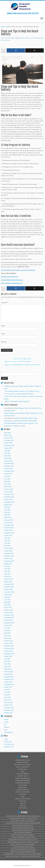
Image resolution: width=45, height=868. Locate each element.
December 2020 (9, 584)
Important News (23, 787)
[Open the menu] (42, 18)
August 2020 (8, 595)
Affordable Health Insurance (23, 760)
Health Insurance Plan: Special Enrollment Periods (23, 851)
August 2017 (8, 687)
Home (3, 27)
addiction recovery (30, 38)
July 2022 (7, 538)
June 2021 (7, 569)
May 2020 (7, 602)
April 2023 (7, 515)
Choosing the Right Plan (23, 774)
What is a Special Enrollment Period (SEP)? (23, 830)
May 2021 (7, 571)
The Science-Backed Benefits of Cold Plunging (23, 849)
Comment (5, 303)
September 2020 (9, 592)
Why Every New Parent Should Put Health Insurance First (23, 840)
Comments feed (9, 744)
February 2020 (9, 610)
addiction (22, 38)
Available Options (23, 769)
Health (8, 27)
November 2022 (9, 528)
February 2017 (9, 702)
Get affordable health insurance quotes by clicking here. (18, 270)
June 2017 (7, 692)
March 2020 (8, 607)
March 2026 (8, 435)
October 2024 (8, 469)
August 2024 (8, 474)
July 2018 (7, 659)
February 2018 (9, 672)
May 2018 (7, 664)
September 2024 (9, 471)
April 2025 (7, 456)
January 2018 (8, 674)
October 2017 (8, 682)
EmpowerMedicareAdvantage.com (12, 283)
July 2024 (7, 476)
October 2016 (8, 713)
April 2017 (7, 697)
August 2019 (8, 625)
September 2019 (9, 623)
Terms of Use (23, 801)
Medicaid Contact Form (23, 790)
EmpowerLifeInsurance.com (10, 277)
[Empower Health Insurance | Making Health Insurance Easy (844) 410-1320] (22, 6)
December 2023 (9, 494)
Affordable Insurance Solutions (23, 765)
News (6, 730)
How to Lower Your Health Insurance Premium (19, 394)
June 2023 (7, 510)
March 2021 (8, 577)
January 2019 (8, 643)
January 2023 (8, 523)
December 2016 (9, 708)
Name (3, 326)
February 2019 (9, 641)
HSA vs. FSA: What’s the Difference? (23, 833)
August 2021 (8, 564)
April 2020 (7, 605)
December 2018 (9, 646)
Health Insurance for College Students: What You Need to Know (23, 816)
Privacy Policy (23, 794)
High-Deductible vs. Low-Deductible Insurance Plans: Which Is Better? (23, 854)
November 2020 (9, 587)
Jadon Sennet (6, 40)
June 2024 (7, 479)
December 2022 (9, 525)
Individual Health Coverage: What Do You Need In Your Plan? (23, 842)
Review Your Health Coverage (23, 799)
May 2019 (7, 633)
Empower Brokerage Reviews (23, 778)
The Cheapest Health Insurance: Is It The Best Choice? (22, 391)
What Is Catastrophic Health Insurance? (17, 401)
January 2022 (8, 551)
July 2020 (7, 597)
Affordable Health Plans (23, 762)
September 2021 (9, 561)
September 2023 (9, 502)
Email (3, 334)
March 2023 (8, 517)
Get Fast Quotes (23, 785)
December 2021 (9, 553)
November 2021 (9, 556)
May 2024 (7, 481)
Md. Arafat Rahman (10, 423)
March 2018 (8, 669)
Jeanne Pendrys (9, 413)
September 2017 (9, 684)
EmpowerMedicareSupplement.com (12, 280)
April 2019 (7, 636)
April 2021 (7, 574)
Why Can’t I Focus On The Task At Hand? (17, 361)
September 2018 (9, 654)
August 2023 (8, 505)
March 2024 (8, 487)
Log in (6, 739)
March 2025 (8, 458)
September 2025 (9, 445)
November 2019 (9, 618)
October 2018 (8, 651)
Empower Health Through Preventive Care (23, 828)
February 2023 (9, 520)
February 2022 (9, 548)
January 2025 (8, 461)
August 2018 (8, 656)
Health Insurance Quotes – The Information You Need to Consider (23, 856)
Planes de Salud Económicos (23, 792)
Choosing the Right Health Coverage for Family (23, 837)
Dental (6, 719)
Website (4, 342)
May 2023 (7, 512)
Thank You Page (23, 808)
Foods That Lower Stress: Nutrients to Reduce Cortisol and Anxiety (23, 823)
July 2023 (7, 507)
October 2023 (8, 499)
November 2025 (9, 440)
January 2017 (8, 705)
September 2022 (9, 533)
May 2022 (7, 543)
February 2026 (9, 438)
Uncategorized (9, 732)
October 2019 (8, 620)
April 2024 (7, 484)
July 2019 (7, 628)
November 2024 (9, 466)
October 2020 (8, 589)
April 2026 (7, 433)
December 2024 (9, 463)
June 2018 (7, 661)
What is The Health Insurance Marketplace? (23, 835)
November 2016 (9, 710)
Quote (23, 796)
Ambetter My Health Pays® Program (26, 418)
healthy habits (40, 38)
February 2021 (9, 579)
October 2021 (8, 559)
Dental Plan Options (23, 776)
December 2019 (9, 615)
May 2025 (7, 453)
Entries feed (8, 742)
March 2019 (8, 638)
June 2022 (7, 541)
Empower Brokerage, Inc (24, 866)
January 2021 (8, 582)
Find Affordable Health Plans (23, 781)
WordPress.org (9, 747)
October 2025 (8, 443)
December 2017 (9, 677)
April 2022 (7, 546)
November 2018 (9, 648)
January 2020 (8, 613)
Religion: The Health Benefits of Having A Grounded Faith (23, 365)
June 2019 (7, 630)
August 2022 (8, 535)
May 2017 (7, 695)
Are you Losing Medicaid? (23, 767)
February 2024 (9, 489)
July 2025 (7, 451)
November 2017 (9, 679)
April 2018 (7, 666)
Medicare (7, 727)
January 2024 (8, 492)
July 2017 (7, 690)
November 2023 (9, 497)
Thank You (23, 803)
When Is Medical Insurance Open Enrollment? (23, 844)
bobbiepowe (8, 421)
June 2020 (7, 600)
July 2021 (7, 566)
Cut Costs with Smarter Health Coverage (23, 847)
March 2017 (8, 700)
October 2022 (8, 530)
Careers (23, 771)
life (5, 725)
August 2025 (8, 448)
